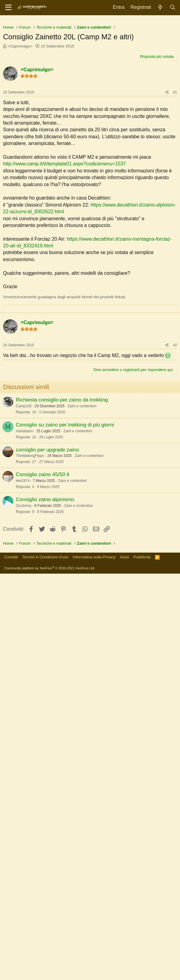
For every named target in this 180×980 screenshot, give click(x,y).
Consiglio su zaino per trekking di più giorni (65, 554)
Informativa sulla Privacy (94, 963)
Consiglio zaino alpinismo (45, 629)
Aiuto (125, 963)
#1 (175, 178)
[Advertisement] (90, 64)
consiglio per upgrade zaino (47, 579)
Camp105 (24, 535)
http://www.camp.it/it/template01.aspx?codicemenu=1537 (64, 249)
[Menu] (8, 8)
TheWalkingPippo (30, 585)
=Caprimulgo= (20, 131)
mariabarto (24, 560)
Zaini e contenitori (82, 535)
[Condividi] (167, 178)
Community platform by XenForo (50, 975)
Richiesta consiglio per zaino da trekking (62, 529)
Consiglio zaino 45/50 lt (43, 604)
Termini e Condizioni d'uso (45, 963)
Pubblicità (142, 963)
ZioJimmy (24, 635)
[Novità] (160, 7)
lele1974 (23, 610)
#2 (175, 474)
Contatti (11, 963)
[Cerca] (173, 7)
